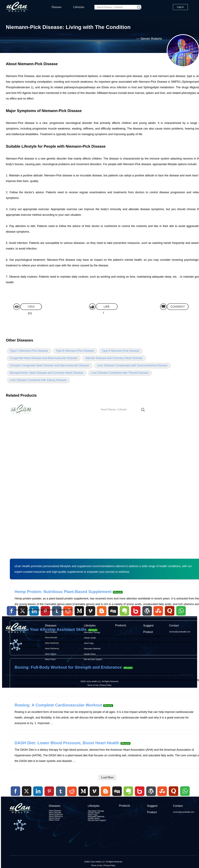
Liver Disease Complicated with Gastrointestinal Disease (132, 365)
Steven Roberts (151, 39)
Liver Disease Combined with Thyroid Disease (120, 373)
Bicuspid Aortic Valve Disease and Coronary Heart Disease (47, 373)
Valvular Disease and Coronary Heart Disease (114, 358)
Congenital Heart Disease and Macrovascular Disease (44, 358)
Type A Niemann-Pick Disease (121, 351)
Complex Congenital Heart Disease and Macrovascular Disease (49, 365)
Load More (107, 777)
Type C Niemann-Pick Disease (29, 351)
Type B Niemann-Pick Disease (75, 351)
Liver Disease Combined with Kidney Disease (38, 380)
